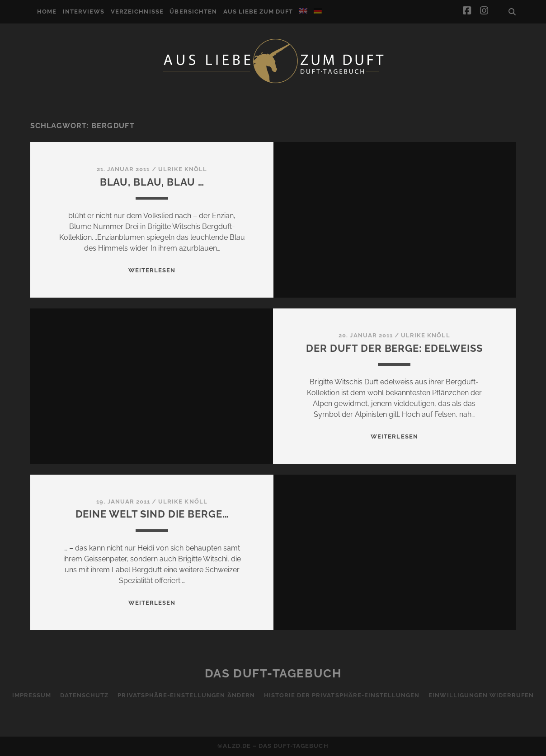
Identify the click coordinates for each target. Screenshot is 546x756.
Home (47, 12)
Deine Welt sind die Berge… (152, 514)
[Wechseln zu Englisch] (303, 11)
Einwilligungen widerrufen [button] (481, 695)
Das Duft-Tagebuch (273, 673)
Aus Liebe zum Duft (258, 12)
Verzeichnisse (137, 12)
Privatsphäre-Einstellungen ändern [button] (186, 695)
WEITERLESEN (152, 270)
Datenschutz (84, 695)
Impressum (32, 695)
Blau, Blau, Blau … (152, 182)
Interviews (84, 12)
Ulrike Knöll (183, 169)
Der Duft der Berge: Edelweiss (394, 348)
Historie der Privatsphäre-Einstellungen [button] (342, 695)
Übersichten (193, 12)
